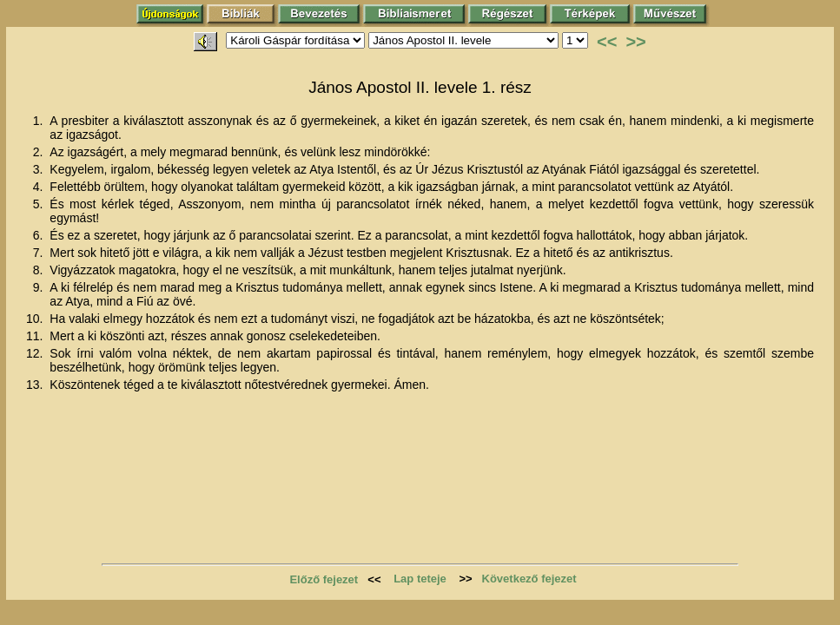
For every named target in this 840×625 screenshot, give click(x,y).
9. (40, 287)
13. (36, 385)
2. (40, 152)
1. (40, 121)
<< (607, 42)
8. (40, 270)
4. (40, 187)
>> (635, 42)
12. (36, 353)
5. (40, 204)
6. (40, 235)
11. (36, 336)
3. (40, 169)
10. (36, 319)
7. (40, 253)
